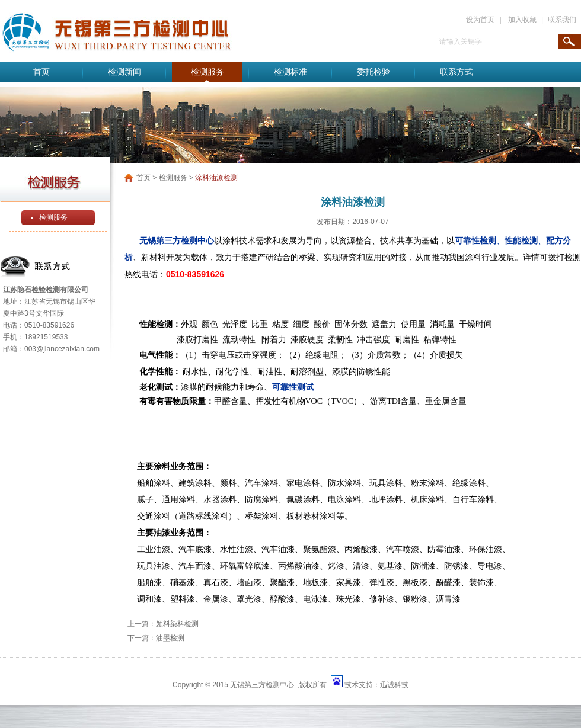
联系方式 (456, 72)
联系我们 (562, 20)
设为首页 (480, 20)
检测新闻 (124, 72)
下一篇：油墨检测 (156, 638)
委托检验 (373, 72)
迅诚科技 (394, 685)
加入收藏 (522, 20)
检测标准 (290, 72)
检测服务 (207, 72)
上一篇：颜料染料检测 (163, 624)
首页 (41, 72)
